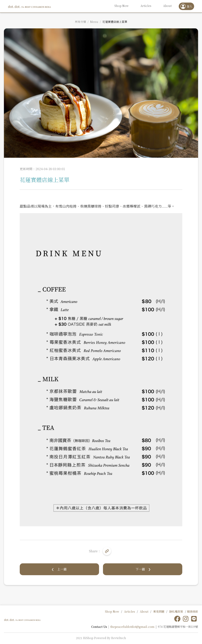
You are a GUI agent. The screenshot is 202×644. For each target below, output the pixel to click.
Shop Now (112, 611)
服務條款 (193, 611)
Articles (130, 611)
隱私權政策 (176, 611)
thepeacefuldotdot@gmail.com (132, 627)
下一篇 (140, 569)
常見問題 (159, 611)
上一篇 (62, 569)
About (144, 611)
